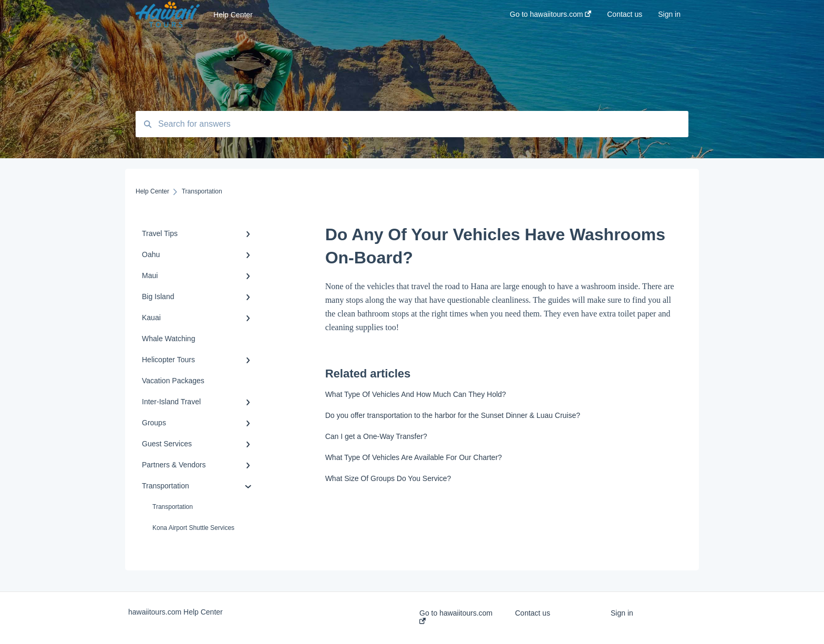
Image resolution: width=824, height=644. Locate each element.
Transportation (173, 507)
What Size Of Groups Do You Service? (388, 478)
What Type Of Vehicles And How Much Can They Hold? (416, 394)
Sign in (622, 613)
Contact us (533, 613)
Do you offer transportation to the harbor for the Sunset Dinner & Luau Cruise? (453, 415)
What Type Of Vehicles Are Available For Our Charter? (414, 457)
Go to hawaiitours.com (456, 616)
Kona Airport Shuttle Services (193, 528)
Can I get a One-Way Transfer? (376, 436)
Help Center (233, 15)
